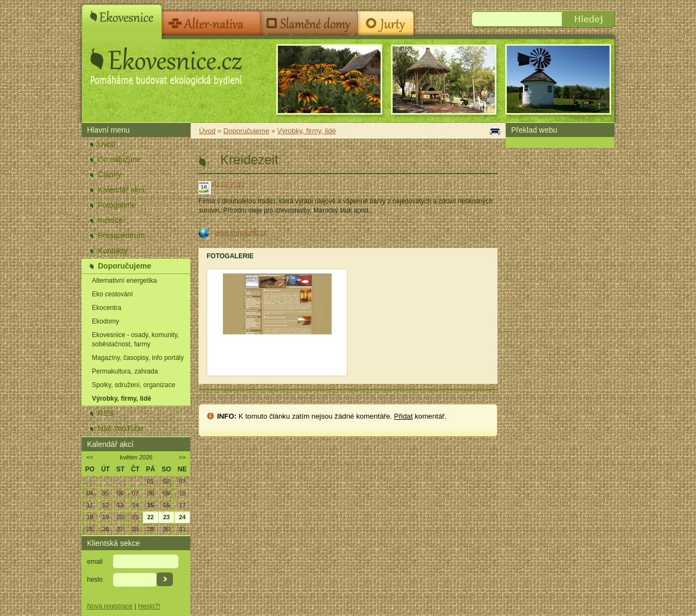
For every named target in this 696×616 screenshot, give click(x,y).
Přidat (403, 416)
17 (182, 505)
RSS (106, 413)
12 (105, 505)
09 (166, 493)
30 (166, 529)
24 (182, 517)
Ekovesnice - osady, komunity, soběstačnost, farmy (135, 340)
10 (182, 493)
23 (166, 517)
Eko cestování (112, 294)
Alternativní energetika (124, 281)
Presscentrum (121, 235)
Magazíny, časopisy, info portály (138, 358)
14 (135, 505)
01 (151, 481)
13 (120, 505)
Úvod (107, 144)
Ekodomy (105, 321)
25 (90, 529)
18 (90, 517)
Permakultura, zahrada (125, 371)
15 (151, 505)
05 (105, 493)
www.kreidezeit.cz (241, 233)
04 (90, 493)
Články (110, 175)
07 (135, 493)
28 (135, 529)
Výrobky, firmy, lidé (122, 399)
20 (120, 517)
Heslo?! (149, 606)
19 (105, 517)
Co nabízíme (119, 159)
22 (151, 517)
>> (182, 457)
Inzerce (110, 220)
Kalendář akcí (121, 190)
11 (90, 505)
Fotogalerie (117, 205)
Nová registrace (110, 606)
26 (105, 529)
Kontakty (113, 251)
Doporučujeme (125, 266)
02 (166, 481)
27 (120, 529)
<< (90, 457)
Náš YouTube (121, 428)
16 (166, 505)
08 (151, 493)
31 (182, 529)
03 (182, 481)
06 (120, 493)
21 (135, 517)
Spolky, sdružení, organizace (133, 385)
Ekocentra (107, 308)
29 (151, 529)
